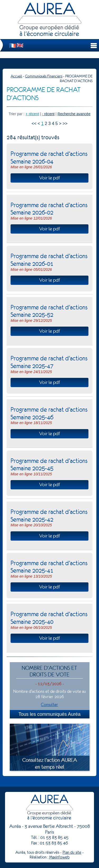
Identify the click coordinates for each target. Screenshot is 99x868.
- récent (48, 114)
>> (65, 124)
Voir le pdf (50, 178)
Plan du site (72, 852)
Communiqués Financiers (44, 76)
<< (34, 124)
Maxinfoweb (59, 857)
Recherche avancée (74, 114)
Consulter (49, 705)
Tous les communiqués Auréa (49, 714)
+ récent (32, 114)
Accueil (16, 76)
